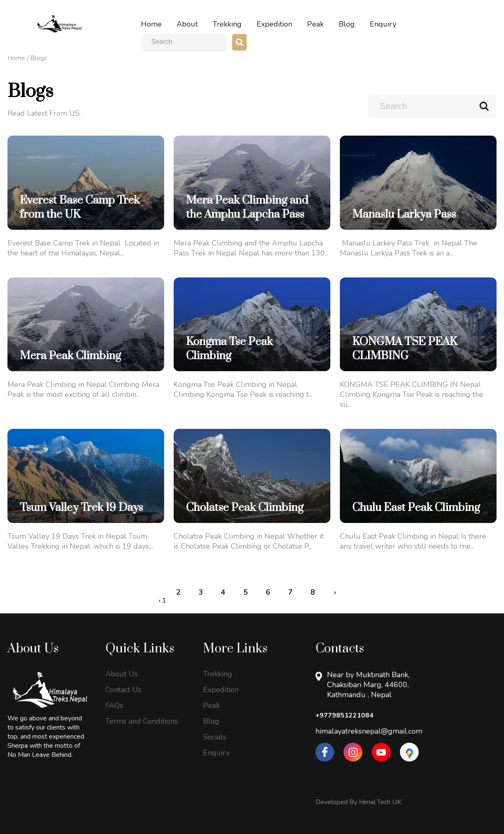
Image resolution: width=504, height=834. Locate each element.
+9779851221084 (344, 715)
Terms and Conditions (142, 721)
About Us (121, 674)
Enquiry (216, 753)
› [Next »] (335, 592)
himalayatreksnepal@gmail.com (369, 731)
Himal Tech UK (380, 802)
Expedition (221, 690)
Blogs (39, 58)
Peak (211, 705)
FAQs (114, 705)
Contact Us (123, 690)
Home (16, 58)
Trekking (218, 674)
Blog (211, 721)
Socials (215, 737)
